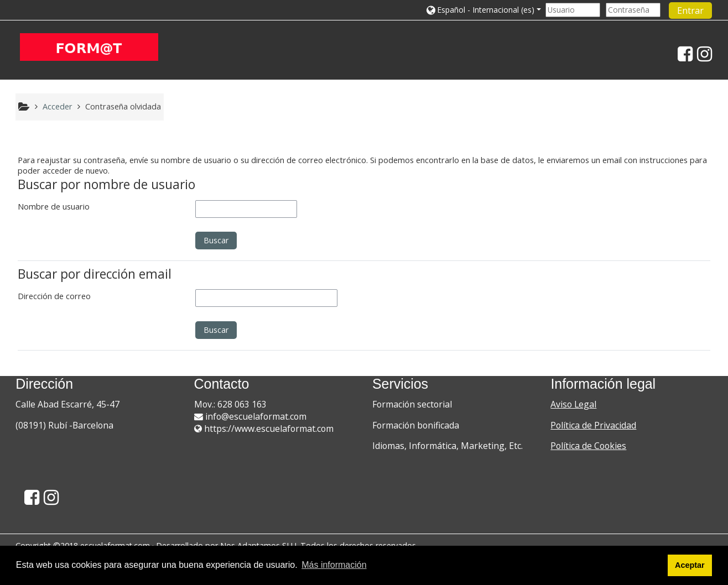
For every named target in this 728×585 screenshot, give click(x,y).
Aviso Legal (573, 404)
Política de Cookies (588, 446)
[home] (89, 47)
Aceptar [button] (690, 565)
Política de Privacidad (593, 425)
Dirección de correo (54, 296)
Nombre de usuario (54, 207)
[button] (483, 10)
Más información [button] (334, 565)
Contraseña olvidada (123, 106)
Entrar (690, 11)
